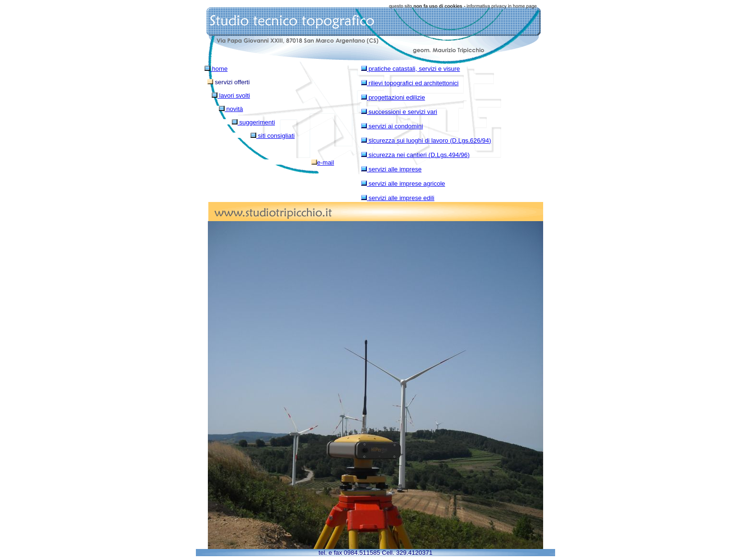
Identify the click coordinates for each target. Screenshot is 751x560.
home (216, 69)
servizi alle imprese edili (398, 198)
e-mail (323, 162)
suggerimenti (253, 122)
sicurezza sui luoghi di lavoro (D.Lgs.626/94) (426, 140)
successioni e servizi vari (399, 112)
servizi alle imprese (391, 169)
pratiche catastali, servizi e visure (410, 69)
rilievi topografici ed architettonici (410, 83)
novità (231, 109)
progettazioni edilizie (393, 97)
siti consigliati (273, 136)
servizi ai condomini (392, 126)
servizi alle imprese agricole (403, 184)
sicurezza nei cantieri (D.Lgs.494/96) (415, 155)
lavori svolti (231, 95)
